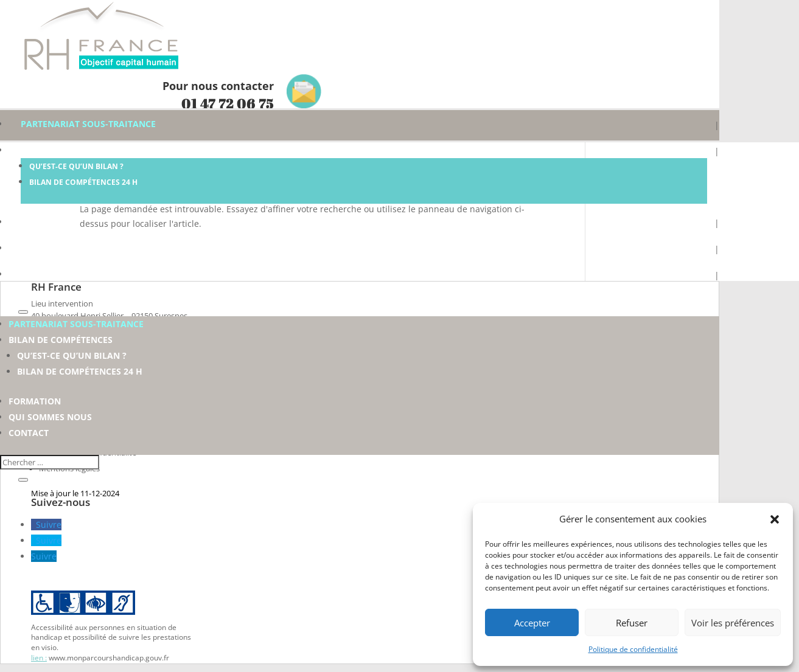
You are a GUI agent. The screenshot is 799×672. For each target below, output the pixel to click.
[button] (775, 519)
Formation (47, 222)
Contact (41, 274)
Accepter (532, 623)
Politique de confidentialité (633, 649)
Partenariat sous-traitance (88, 124)
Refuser (632, 623)
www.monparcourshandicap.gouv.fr (109, 658)
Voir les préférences (733, 623)
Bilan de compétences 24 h (83, 182)
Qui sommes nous (62, 248)
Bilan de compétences (73, 150)
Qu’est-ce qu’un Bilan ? (76, 166)
